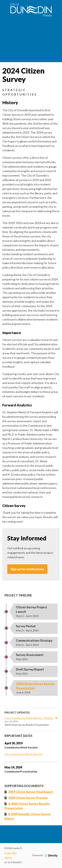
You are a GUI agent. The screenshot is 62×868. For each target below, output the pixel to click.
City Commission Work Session (23, 754)
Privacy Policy (11, 853)
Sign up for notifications (27, 569)
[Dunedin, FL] (31, 15)
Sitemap (8, 858)
